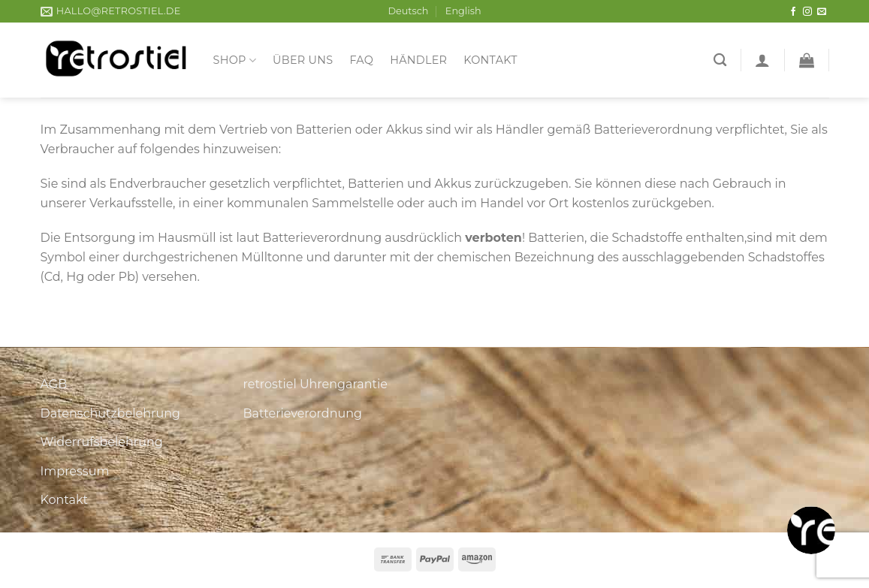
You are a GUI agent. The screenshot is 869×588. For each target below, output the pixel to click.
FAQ (361, 60)
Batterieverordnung (303, 413)
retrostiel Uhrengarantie (315, 384)
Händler (418, 60)
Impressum (75, 471)
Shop (235, 60)
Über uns (303, 60)
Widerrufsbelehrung (102, 442)
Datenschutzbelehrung (111, 413)
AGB (54, 384)
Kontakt (490, 60)
